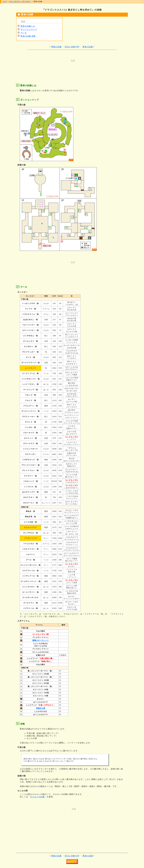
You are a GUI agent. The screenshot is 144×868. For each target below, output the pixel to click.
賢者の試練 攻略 (28, 36)
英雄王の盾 (41, 708)
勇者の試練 (88, 47)
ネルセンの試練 (37, 797)
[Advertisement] (62, 68)
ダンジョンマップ (29, 29)
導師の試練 (56, 47)
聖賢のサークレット (41, 640)
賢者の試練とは (28, 26)
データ (24, 33)
